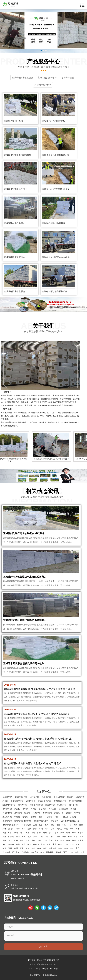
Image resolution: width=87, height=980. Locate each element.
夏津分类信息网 (44, 801)
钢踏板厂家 (62, 805)
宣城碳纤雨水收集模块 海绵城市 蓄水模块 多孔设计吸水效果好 (37, 714)
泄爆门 (42, 817)
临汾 (39, 848)
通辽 (78, 848)
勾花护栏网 (7, 813)
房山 (18, 837)
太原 (66, 844)
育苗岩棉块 (26, 825)
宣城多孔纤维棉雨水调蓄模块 (18, 155)
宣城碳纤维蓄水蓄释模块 (54, 223)
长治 (4, 848)
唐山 (4, 844)
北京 (41, 825)
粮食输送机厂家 (36, 805)
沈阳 (65, 852)
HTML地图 (55, 969)
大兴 (41, 837)
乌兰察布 (35, 852)
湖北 (24, 829)
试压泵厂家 (34, 797)
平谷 (53, 837)
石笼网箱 (43, 809)
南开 (4, 840)
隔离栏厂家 (50, 805)
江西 (41, 829)
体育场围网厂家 (21, 797)
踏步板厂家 (74, 805)
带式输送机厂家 (60, 801)
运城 (28, 848)
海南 (81, 825)
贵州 (75, 825)
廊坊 (54, 844)
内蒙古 (59, 829)
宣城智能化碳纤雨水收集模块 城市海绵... (25, 533)
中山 (77, 852)
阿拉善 (58, 852)
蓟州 (74, 840)
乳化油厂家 (46, 797)
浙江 (51, 833)
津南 (33, 840)
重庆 (46, 825)
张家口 (36, 844)
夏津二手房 (31, 801)
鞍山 (83, 852)
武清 (45, 840)
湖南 (29, 829)
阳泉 (78, 844)
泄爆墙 (33, 817)
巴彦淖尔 (25, 852)
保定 (29, 844)
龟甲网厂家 (7, 809)
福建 (52, 825)
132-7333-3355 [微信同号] (26, 874)
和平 (70, 837)
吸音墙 (27, 813)
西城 (62, 833)
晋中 (22, 848)
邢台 (24, 844)
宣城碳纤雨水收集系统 (14, 291)
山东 (78, 829)
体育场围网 (47, 813)
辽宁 (53, 829)
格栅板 (25, 817)
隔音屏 (73, 809)
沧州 (49, 844)
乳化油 (5, 801)
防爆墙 (50, 817)
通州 (24, 837)
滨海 (56, 840)
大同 (72, 844)
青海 (72, 829)
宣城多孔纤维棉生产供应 (54, 121)
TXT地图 (44, 969)
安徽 (35, 825)
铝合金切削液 (59, 797)
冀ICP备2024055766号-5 (47, 964)
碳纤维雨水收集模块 (31, 399)
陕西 (16, 833)
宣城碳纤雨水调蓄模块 (14, 257)
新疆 (33, 833)
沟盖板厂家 (59, 813)
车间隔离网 (63, 809)
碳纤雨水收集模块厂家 (70, 821)
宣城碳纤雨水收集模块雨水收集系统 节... (25, 577)
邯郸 (18, 844)
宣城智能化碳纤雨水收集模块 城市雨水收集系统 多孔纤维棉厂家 (38, 739)
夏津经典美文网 (17, 801)
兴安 (42, 852)
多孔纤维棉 (7, 821)
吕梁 (45, 848)
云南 (45, 833)
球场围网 (18, 813)
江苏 (35, 829)
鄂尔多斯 (6, 852)
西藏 (39, 833)
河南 (18, 829)
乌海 (66, 848)
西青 (28, 840)
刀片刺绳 (52, 809)
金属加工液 (80, 797)
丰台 (74, 833)
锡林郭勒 (50, 852)
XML (36, 969)
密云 (58, 837)
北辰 (39, 840)
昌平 (35, 837)
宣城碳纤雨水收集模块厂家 (55, 291)
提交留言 (44, 947)
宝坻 (51, 840)
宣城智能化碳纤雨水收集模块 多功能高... (25, 620)
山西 (10, 833)
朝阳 (68, 833)
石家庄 (81, 840)
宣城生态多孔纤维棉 (13, 121)
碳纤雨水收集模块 (32, 395)
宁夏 (66, 829)
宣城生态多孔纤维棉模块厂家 (56, 155)
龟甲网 (25, 809)
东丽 (22, 840)
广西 (70, 825)
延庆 (64, 837)
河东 (76, 837)
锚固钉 (69, 813)
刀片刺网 (36, 813)
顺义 (29, 837)
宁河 (62, 840)
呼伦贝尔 (16, 852)
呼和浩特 (53, 848)
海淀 (4, 837)
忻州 (33, 848)
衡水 (60, 844)
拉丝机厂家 (7, 797)
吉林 (47, 829)
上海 (4, 833)
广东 (64, 825)
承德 (43, 844)
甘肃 (58, 825)
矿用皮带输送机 (75, 801)
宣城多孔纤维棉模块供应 (15, 189)
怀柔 (47, 837)
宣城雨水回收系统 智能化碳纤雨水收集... (25, 663)
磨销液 (70, 797)
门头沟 (11, 837)
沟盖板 (17, 809)
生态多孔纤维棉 (15, 399)
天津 (28, 833)
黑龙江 (11, 829)
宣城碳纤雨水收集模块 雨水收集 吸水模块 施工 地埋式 (33, 763)
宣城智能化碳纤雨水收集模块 (56, 257)
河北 (4, 829)
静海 (68, 840)
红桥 (16, 840)
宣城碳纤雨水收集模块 (14, 223)
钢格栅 (17, 817)
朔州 (16, 848)
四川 (22, 833)
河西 (81, 837)
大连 (71, 852)
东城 (56, 833)
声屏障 (33, 809)
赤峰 (72, 848)
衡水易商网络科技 (50, 975)
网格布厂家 (23, 805)
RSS (30, 969)
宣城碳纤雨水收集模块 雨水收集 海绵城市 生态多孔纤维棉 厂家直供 (40, 689)
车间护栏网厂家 (9, 805)
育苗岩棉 (55, 821)
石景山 (81, 833)
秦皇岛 (11, 844)
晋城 (10, 848)
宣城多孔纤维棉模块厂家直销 (56, 189)
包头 (60, 848)
